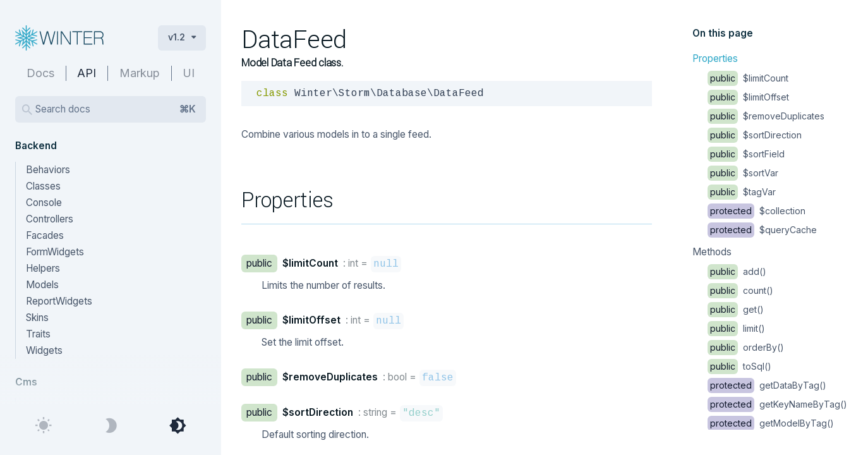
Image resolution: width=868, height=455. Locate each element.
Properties (715, 58)
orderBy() (746, 347)
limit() (736, 328)
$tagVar (742, 192)
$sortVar (743, 173)
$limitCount (748, 78)
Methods (712, 252)
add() (737, 271)
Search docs (116, 109)
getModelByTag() (771, 423)
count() (740, 290)
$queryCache (762, 230)
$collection (756, 211)
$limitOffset (748, 97)
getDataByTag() (767, 385)
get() (736, 309)
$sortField (746, 154)
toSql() (739, 366)
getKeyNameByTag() (777, 404)
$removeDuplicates (766, 116)
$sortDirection (755, 135)
